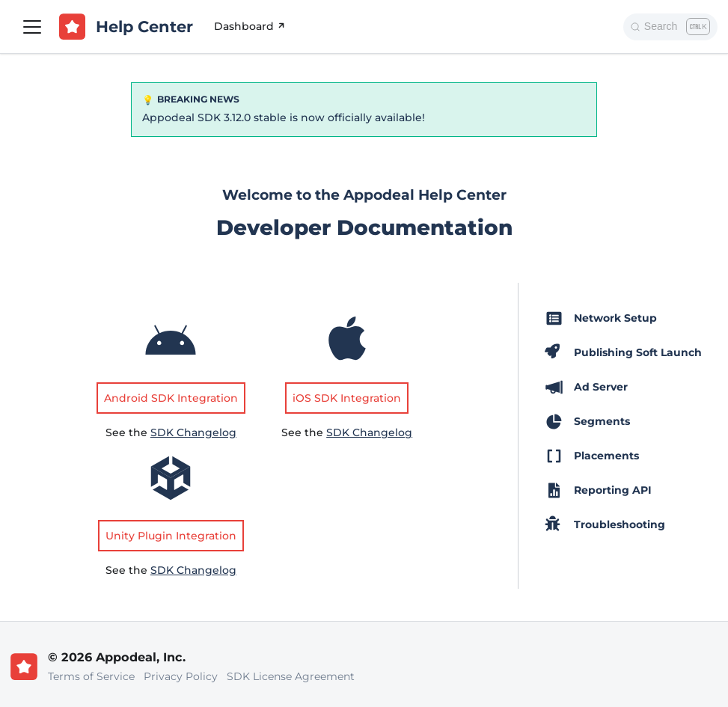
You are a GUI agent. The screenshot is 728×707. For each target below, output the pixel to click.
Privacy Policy (181, 676)
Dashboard (251, 26)
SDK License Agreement (291, 676)
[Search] (670, 27)
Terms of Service (91, 676)
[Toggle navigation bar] (32, 27)
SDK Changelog (193, 432)
